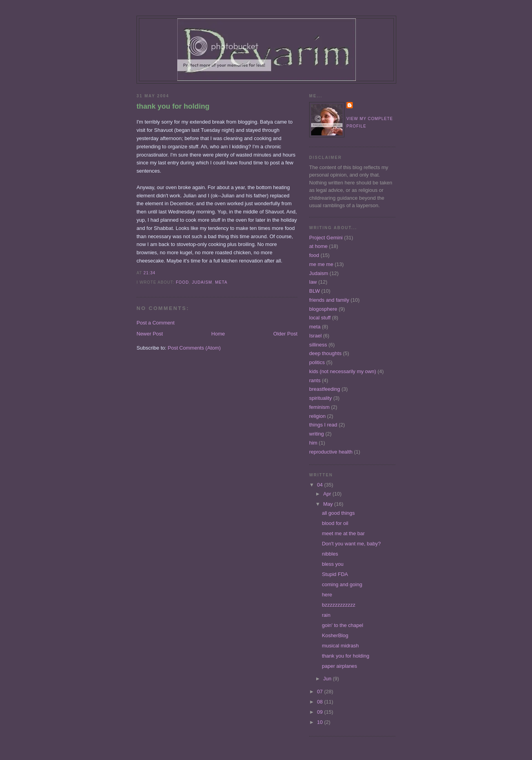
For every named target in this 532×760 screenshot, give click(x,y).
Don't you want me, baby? (351, 544)
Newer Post (150, 334)
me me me (321, 264)
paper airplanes (339, 666)
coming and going (342, 584)
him (313, 443)
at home (318, 246)
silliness (318, 345)
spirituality (321, 398)
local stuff (320, 318)
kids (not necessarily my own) (343, 371)
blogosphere (323, 309)
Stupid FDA (335, 574)
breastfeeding (325, 389)
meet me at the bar (343, 533)
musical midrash (340, 646)
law (313, 282)
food (182, 282)
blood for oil (335, 523)
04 (321, 485)
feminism (319, 407)
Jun (328, 679)
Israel (315, 336)
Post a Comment (156, 323)
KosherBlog (335, 635)
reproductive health (331, 452)
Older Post (285, 334)
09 (321, 712)
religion (317, 416)
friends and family (329, 300)
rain (326, 615)
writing (317, 434)
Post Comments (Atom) (194, 348)
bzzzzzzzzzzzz (338, 605)
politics (317, 362)
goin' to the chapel (342, 625)
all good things (338, 513)
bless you (332, 564)
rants (315, 380)
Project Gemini (326, 238)
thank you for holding (173, 106)
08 (321, 702)
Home (218, 334)
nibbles (330, 554)
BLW (314, 291)
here (327, 595)
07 (321, 692)
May (329, 504)
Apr (328, 494)
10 (321, 722)
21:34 (149, 273)
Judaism (202, 282)
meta (221, 282)
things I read (323, 425)
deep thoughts (325, 353)
